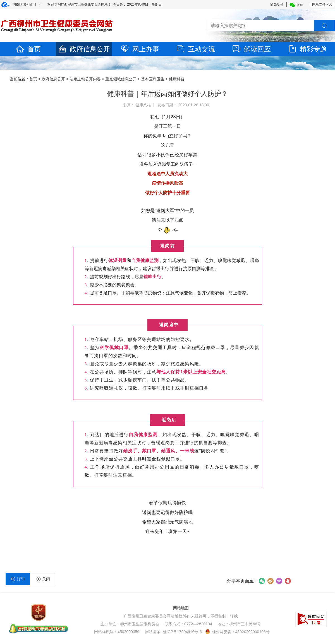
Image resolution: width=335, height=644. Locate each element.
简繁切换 (277, 4)
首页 (28, 49)
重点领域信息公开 (121, 79)
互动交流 (195, 49)
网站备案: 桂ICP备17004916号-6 (173, 632)
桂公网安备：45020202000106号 (237, 632)
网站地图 (181, 608)
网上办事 (140, 49)
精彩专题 (307, 49)
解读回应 (251, 49)
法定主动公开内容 (85, 79)
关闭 (43, 579)
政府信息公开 (84, 49)
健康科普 (177, 79)
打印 (18, 579)
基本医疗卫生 (153, 79)
